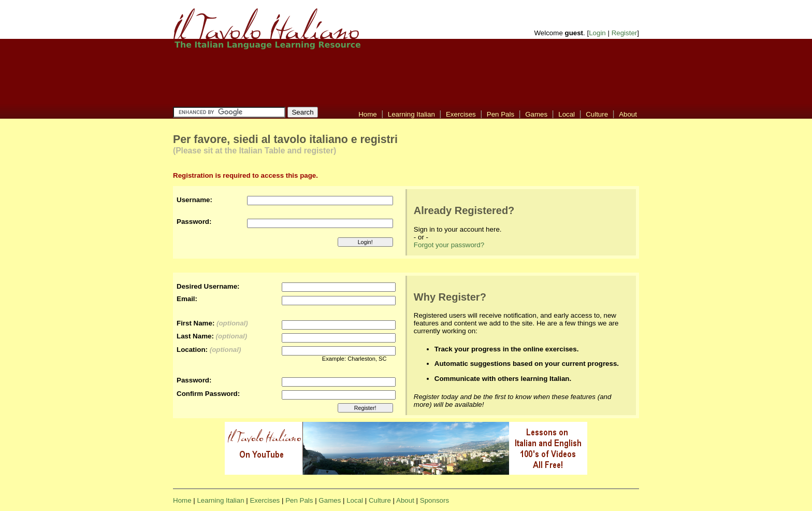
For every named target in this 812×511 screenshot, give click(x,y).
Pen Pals (501, 114)
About (628, 114)
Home (368, 114)
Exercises (461, 114)
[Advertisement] (406, 78)
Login (597, 33)
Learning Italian (411, 114)
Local (567, 114)
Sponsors (434, 500)
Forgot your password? (449, 245)
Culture (597, 114)
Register (625, 33)
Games (536, 114)
